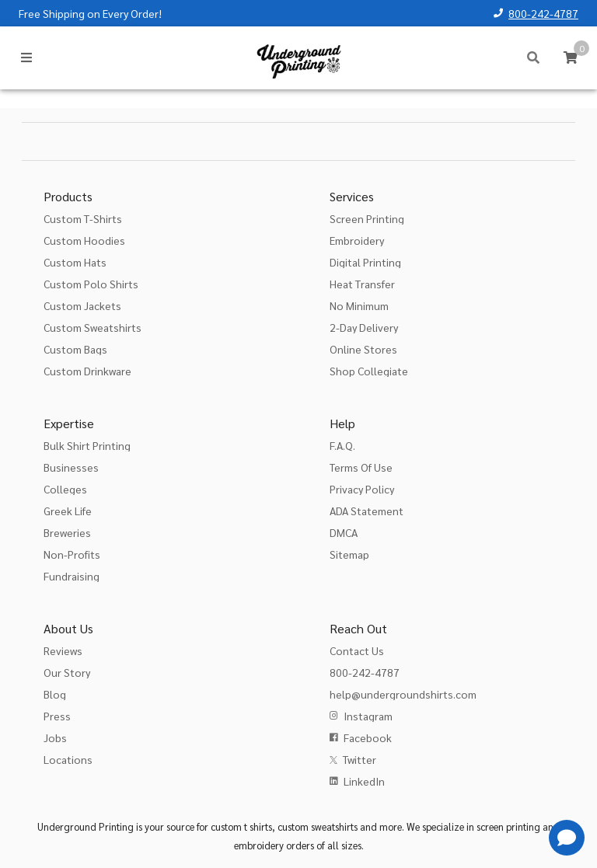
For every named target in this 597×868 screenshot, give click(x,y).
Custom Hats (75, 262)
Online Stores (363, 349)
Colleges (65, 489)
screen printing (508, 826)
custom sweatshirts (318, 826)
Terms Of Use (361, 467)
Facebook (368, 737)
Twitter (360, 759)
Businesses (71, 467)
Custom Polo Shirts (91, 284)
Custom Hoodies (84, 240)
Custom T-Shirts (83, 218)
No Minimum (359, 305)
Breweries (67, 532)
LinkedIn (364, 781)
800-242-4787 (543, 13)
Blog (55, 694)
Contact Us (357, 650)
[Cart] (571, 58)
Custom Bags (75, 349)
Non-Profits (72, 554)
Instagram (368, 716)
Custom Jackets (82, 305)
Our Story (67, 672)
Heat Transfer (362, 284)
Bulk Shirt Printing (87, 445)
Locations (68, 759)
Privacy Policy (362, 489)
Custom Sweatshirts (93, 327)
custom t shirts (241, 826)
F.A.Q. (342, 445)
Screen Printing (367, 218)
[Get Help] (567, 838)
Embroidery (357, 240)
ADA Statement (367, 511)
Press (57, 716)
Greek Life (68, 511)
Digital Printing (365, 262)
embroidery (259, 845)
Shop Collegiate (369, 371)
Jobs (55, 737)
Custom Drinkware (87, 371)
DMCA (344, 532)
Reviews (63, 650)
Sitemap (349, 554)
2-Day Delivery (364, 327)
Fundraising (72, 576)
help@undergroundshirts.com (403, 694)
